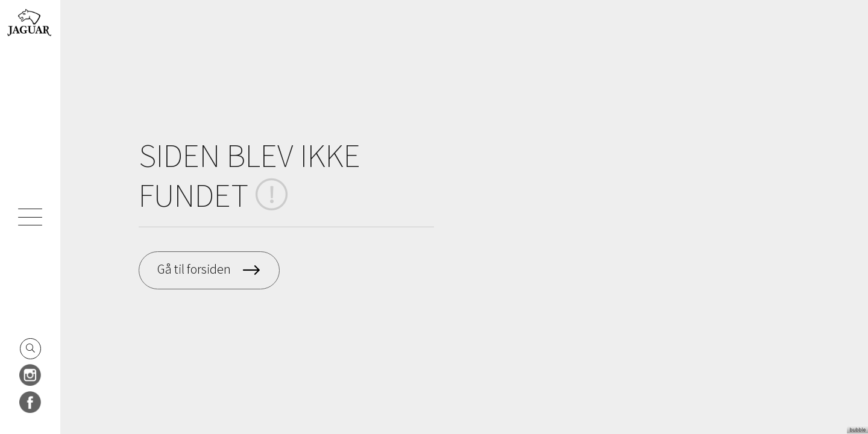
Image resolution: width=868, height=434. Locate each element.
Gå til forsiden (194, 269)
